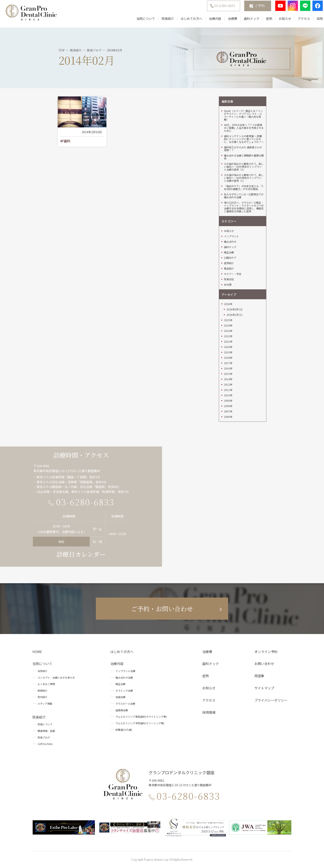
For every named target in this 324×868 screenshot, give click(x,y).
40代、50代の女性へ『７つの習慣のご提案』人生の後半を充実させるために (244, 128)
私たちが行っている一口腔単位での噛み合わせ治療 (244, 196)
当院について (140, 21)
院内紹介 (43, 697)
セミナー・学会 (233, 274)
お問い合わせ (264, 664)
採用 (314, 21)
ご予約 (254, 8)
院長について (45, 724)
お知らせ (280, 21)
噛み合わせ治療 (124, 677)
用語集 (259, 676)
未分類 (228, 285)
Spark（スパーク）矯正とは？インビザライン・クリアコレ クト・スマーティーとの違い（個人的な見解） (243, 115)
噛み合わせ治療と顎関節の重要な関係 (244, 157)
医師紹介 (43, 690)
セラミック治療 (124, 690)
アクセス (298, 21)
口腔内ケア (230, 258)
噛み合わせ (230, 242)
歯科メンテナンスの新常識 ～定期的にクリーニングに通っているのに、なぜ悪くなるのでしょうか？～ (244, 139)
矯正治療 (229, 252)
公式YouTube (45, 744)
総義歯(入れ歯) (124, 730)
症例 (264, 21)
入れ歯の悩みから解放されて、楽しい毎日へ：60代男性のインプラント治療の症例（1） (244, 178)
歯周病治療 (122, 710)
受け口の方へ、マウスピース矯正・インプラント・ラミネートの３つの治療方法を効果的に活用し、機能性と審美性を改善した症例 (244, 207)
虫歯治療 (120, 697)
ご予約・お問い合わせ (162, 609)
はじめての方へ (186, 21)
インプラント (231, 236)
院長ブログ (44, 737)
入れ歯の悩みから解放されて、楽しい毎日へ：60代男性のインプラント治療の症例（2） (244, 167)
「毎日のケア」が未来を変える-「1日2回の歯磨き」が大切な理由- (244, 188)
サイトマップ (264, 688)
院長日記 (229, 279)
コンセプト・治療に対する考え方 (56, 677)
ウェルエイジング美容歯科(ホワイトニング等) (141, 717)
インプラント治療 (125, 671)
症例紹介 (229, 263)
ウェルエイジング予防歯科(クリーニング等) (140, 723)
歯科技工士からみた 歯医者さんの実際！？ (243, 149)
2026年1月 (233, 315)
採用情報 (209, 712)
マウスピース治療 (125, 704)
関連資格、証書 (46, 731)
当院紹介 (43, 671)
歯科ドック (246, 21)
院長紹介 (162, 21)
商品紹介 (229, 268)
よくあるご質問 (46, 684)
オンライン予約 (266, 652)
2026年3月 (233, 309)
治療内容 (210, 21)
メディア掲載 (45, 704)
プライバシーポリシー (271, 700)
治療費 (227, 21)
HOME (37, 652)
